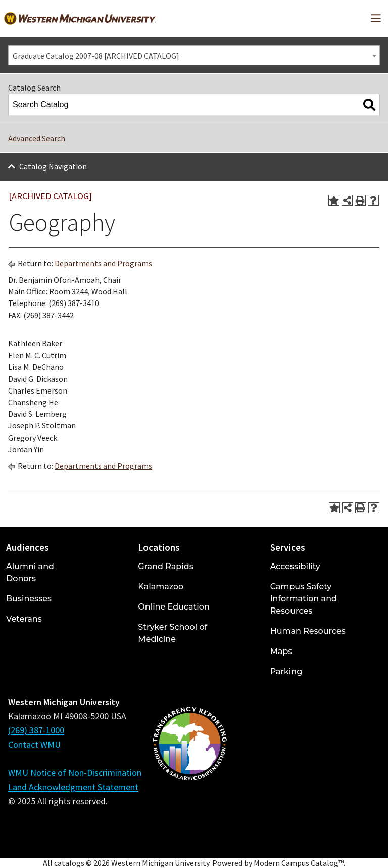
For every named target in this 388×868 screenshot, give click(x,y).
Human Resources (308, 631)
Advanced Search (37, 138)
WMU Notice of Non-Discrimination (75, 773)
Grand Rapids (165, 566)
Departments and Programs (103, 263)
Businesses (29, 599)
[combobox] (194, 55)
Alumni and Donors (30, 572)
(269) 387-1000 (36, 730)
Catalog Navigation (53, 166)
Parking (286, 671)
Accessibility (295, 566)
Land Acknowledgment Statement (73, 787)
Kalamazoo (161, 587)
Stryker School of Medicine (173, 633)
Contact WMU (34, 744)
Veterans (24, 619)
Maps (281, 651)
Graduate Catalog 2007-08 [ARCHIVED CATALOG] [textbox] (96, 56)
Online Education (174, 607)
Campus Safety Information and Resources (304, 599)
